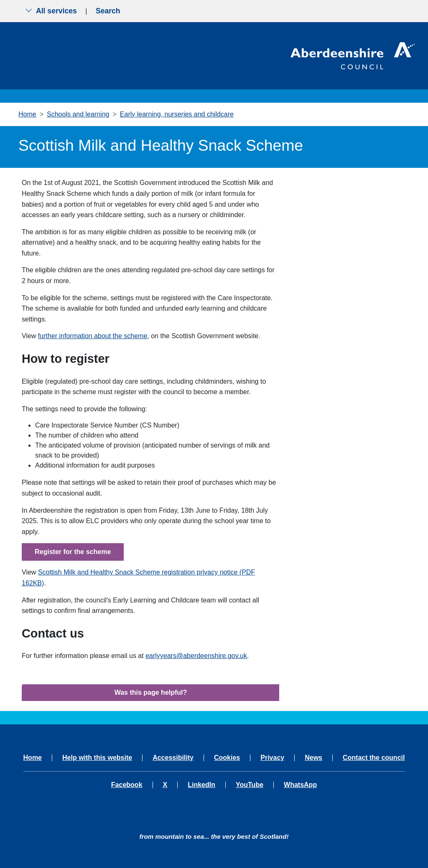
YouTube (250, 785)
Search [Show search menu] (108, 11)
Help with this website (97, 758)
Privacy (272, 758)
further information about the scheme (93, 336)
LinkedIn (201, 785)
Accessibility (173, 758)
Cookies (227, 758)
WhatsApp (300, 785)
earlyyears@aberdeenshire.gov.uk (196, 656)
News (313, 758)
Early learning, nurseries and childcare (177, 114)
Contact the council (374, 758)
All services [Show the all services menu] (51, 11)
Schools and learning (78, 114)
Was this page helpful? (151, 692)
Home (27, 114)
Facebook (127, 785)
